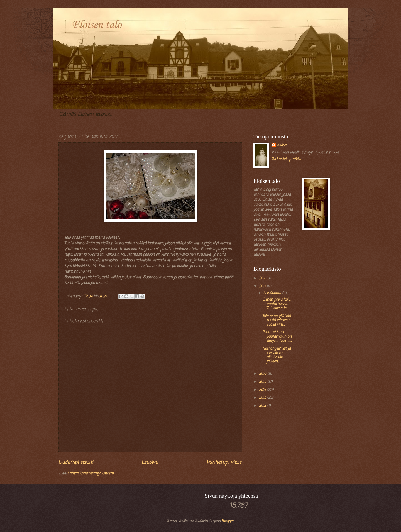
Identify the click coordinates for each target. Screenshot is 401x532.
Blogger (228, 521)
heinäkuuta (273, 293)
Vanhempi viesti (224, 462)
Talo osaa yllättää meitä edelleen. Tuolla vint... (277, 320)
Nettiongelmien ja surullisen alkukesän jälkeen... (277, 355)
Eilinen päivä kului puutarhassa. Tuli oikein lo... (277, 304)
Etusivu (150, 462)
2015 (263, 382)
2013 (263, 398)
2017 (263, 286)
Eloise (282, 145)
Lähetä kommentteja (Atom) (90, 473)
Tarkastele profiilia (286, 159)
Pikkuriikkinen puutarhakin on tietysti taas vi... (277, 336)
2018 (263, 278)
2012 (263, 406)
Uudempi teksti (76, 462)
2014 (263, 390)
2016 (263, 374)
